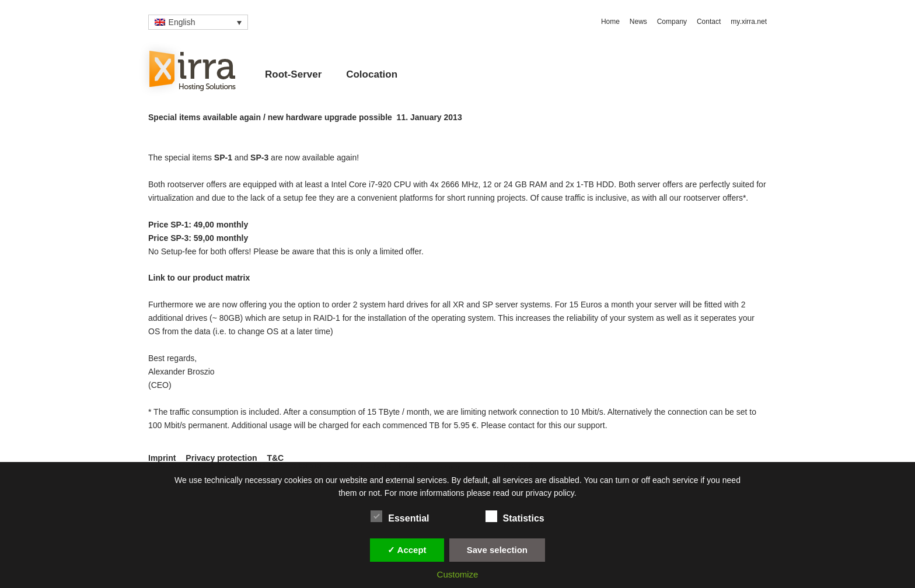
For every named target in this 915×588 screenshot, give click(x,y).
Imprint (162, 458)
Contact (709, 22)
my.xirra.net (749, 22)
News (638, 22)
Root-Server (293, 74)
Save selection (497, 550)
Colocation (372, 74)
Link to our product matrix (199, 278)
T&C (275, 458)
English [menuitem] (182, 22)
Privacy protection (221, 458)
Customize (458, 574)
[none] (198, 22)
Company (672, 22)
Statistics (515, 516)
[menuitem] (198, 22)
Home (610, 22)
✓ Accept (407, 550)
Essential (400, 516)
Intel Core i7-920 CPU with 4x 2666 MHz (404, 184)
